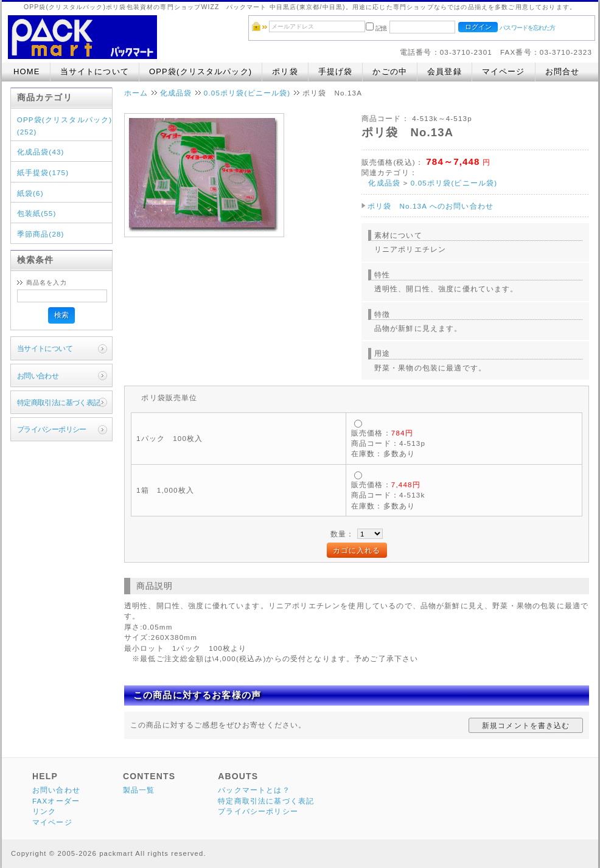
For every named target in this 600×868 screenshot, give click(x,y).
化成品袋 (176, 93)
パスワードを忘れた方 (527, 28)
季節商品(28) (41, 234)
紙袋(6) (30, 193)
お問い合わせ (38, 376)
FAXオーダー (56, 801)
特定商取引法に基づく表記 (59, 402)
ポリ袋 (285, 71)
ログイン (478, 27)
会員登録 (445, 71)
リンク (44, 811)
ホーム (136, 93)
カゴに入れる (357, 550)
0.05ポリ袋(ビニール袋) (247, 93)
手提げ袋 (336, 71)
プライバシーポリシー (52, 429)
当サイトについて (95, 71)
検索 (61, 315)
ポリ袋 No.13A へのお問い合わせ (431, 206)
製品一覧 (139, 790)
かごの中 (390, 71)
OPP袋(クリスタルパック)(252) (65, 126)
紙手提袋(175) (43, 172)
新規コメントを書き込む (526, 725)
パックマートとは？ (254, 790)
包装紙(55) (37, 213)
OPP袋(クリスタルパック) (201, 71)
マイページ (504, 71)
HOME (27, 71)
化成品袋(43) (41, 152)
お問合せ (563, 71)
